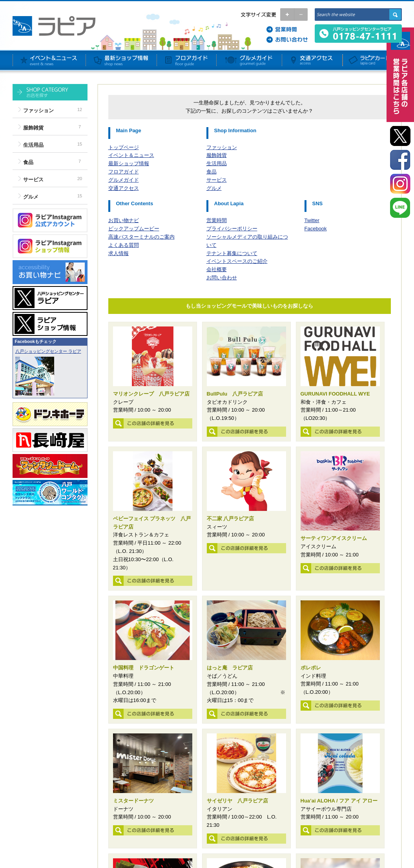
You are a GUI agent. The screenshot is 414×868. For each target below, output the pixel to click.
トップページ (124, 147)
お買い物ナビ (124, 220)
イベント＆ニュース (131, 155)
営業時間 (217, 220)
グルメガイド (124, 180)
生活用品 (33, 145)
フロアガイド (124, 172)
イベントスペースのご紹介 (237, 261)
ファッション (38, 110)
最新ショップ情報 (129, 163)
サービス (33, 180)
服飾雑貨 (33, 128)
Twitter (312, 220)
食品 (28, 162)
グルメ (31, 197)
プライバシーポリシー (232, 229)
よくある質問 (124, 245)
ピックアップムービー (134, 229)
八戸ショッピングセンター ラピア (48, 351)
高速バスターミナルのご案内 (141, 237)
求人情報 (119, 253)
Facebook (316, 229)
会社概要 (217, 269)
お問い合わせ (222, 278)
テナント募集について (232, 253)
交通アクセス (124, 188)
